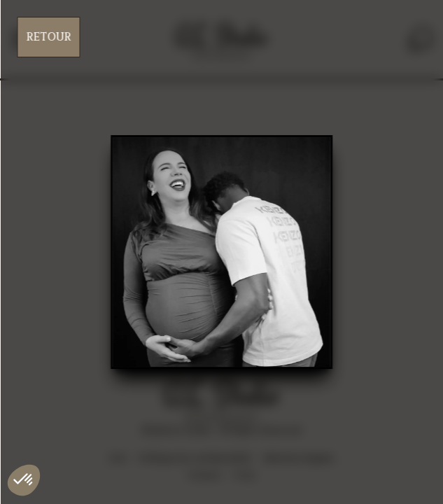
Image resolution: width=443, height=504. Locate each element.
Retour (48, 37)
